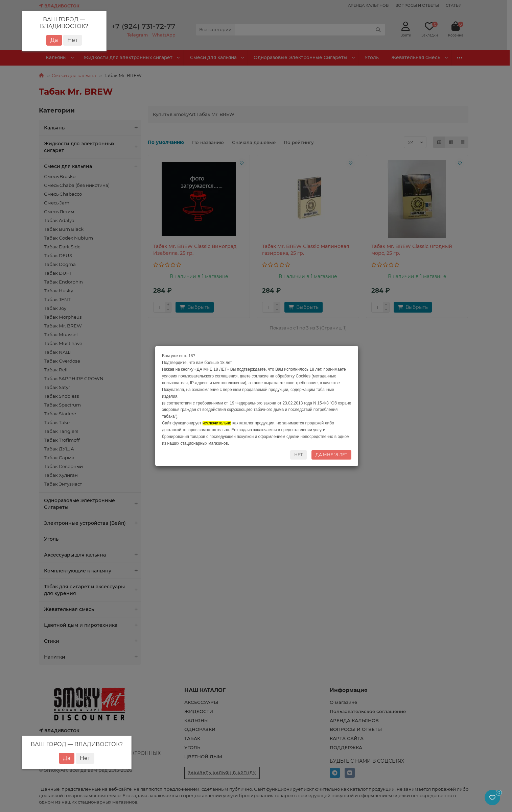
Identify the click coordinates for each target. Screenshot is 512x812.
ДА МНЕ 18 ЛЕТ (331, 455)
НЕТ (298, 455)
